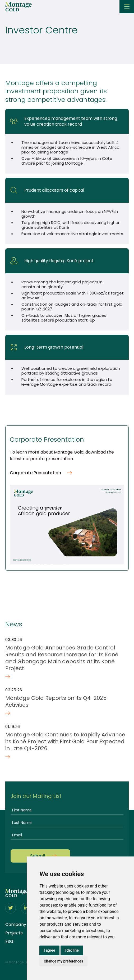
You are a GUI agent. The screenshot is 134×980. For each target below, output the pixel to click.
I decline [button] (72, 950)
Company (16, 924)
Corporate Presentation (35, 473)
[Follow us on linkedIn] (26, 908)
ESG (9, 941)
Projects (14, 933)
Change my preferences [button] (63, 961)
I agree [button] (49, 950)
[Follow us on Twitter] (11, 908)
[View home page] (17, 895)
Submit (38, 856)
